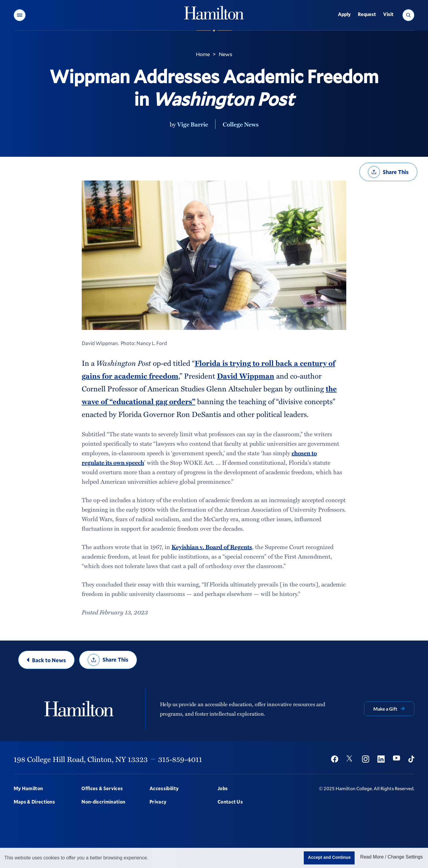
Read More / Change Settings (392, 857)
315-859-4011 (180, 759)
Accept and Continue (329, 857)
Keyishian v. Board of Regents (212, 547)
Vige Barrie (193, 124)
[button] (20, 15)
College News (241, 124)
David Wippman (246, 376)
